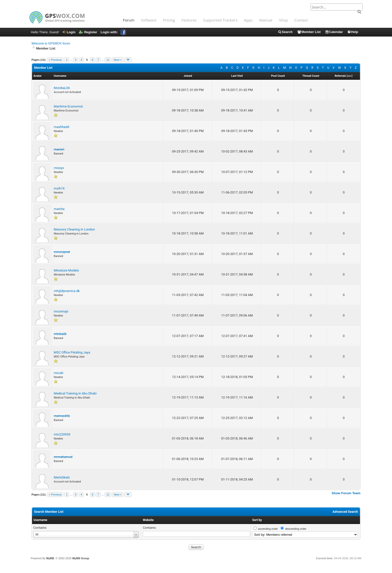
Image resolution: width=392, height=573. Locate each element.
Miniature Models (66, 270)
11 (108, 60)
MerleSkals (62, 477)
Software (149, 20)
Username (40, 520)
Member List (309, 32)
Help (353, 32)
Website (148, 520)
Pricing (169, 20)
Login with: (113, 32)
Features (189, 20)
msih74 (59, 188)
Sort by (257, 520)
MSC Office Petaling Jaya (72, 352)
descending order (296, 529)
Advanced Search (345, 512)
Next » (118, 60)
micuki (58, 373)
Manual (266, 20)
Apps (248, 20)
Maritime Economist (68, 106)
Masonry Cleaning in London (74, 229)
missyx (59, 168)
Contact (301, 20)
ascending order (268, 529)
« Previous (55, 60)
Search (285, 32)
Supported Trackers (220, 20)
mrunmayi (61, 311)
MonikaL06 (62, 88)
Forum (129, 20)
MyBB (50, 558)
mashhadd (61, 127)
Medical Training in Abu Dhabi (75, 393)
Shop (283, 20)
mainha (59, 209)
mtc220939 (62, 434)
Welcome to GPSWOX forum (51, 43)
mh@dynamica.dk (67, 291)
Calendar (334, 32)
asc (349, 76)
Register (88, 32)
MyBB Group (81, 558)
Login (69, 32)
